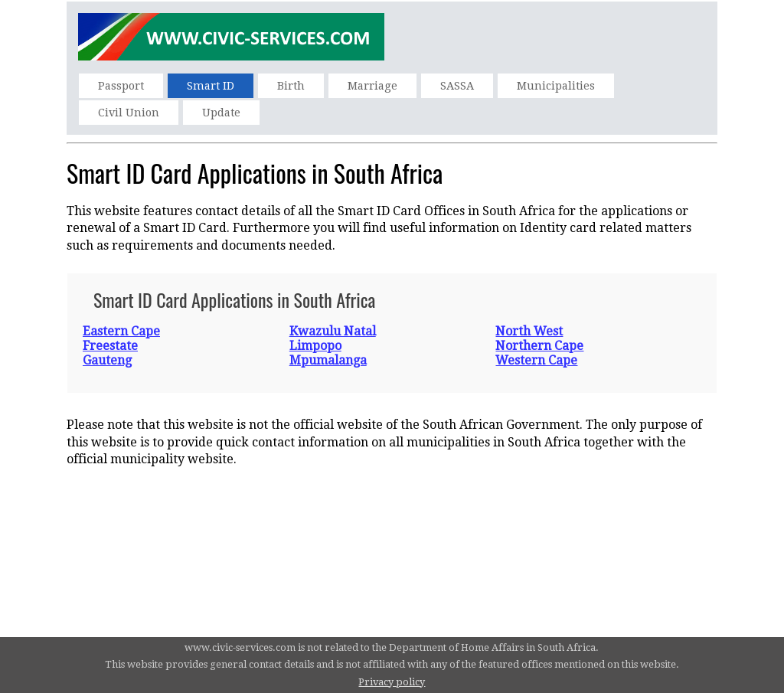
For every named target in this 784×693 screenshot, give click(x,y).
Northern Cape (539, 346)
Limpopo (315, 346)
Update (221, 113)
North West (529, 331)
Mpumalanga (328, 360)
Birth (291, 86)
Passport (121, 86)
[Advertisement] (392, 521)
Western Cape (536, 360)
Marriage (372, 86)
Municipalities (556, 86)
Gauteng (107, 360)
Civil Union (129, 113)
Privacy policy (392, 682)
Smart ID (211, 86)
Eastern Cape (121, 331)
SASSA (457, 86)
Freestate (110, 346)
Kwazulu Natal (333, 331)
